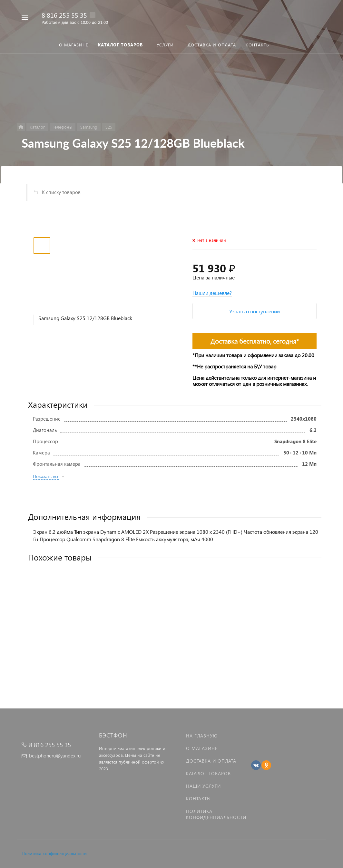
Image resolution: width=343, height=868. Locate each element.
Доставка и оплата (211, 761)
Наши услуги (203, 786)
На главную (202, 736)
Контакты (198, 799)
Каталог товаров (208, 773)
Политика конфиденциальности (54, 853)
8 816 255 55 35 (64, 15)
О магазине (202, 748)
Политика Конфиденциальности (216, 814)
